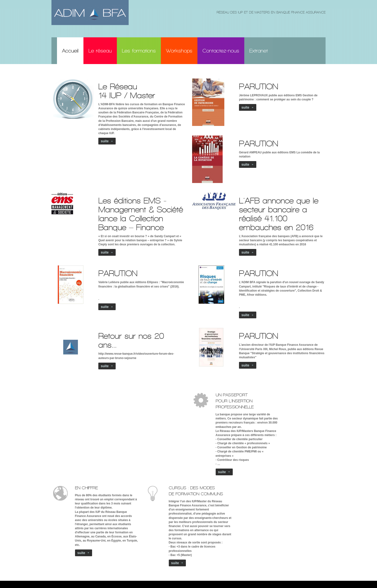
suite (105, 141)
